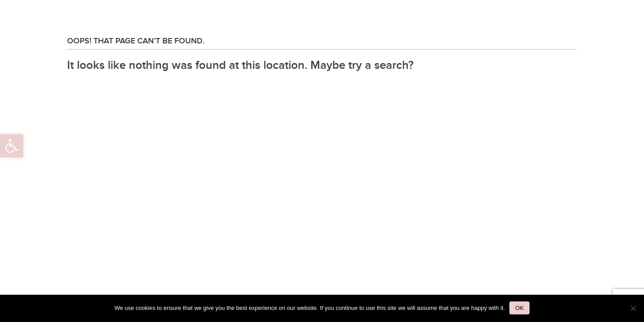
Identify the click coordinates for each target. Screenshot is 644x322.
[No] (633, 308)
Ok (519, 308)
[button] (12, 146)
